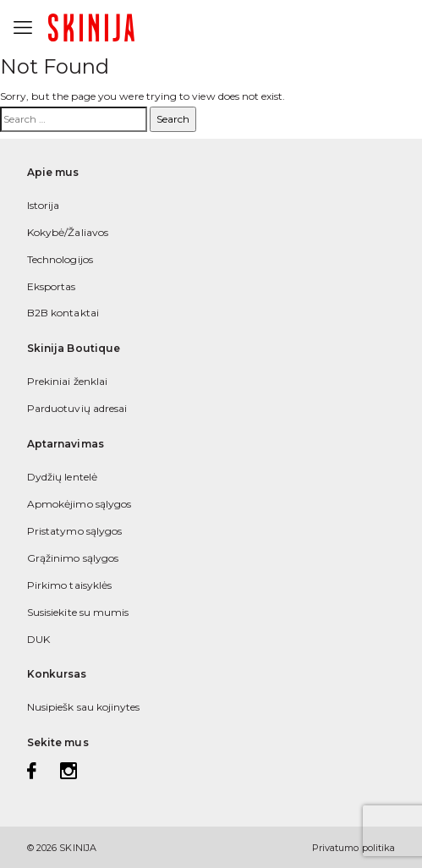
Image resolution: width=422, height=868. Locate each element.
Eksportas (52, 286)
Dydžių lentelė (62, 477)
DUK (38, 639)
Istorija (43, 205)
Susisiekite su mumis (78, 612)
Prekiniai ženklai (67, 381)
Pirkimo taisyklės (69, 585)
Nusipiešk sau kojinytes (83, 707)
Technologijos (60, 259)
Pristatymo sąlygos (74, 531)
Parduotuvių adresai (77, 408)
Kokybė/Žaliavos (68, 232)
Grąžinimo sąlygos (73, 558)
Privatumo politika (353, 848)
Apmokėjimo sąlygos (79, 504)
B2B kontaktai (63, 313)
